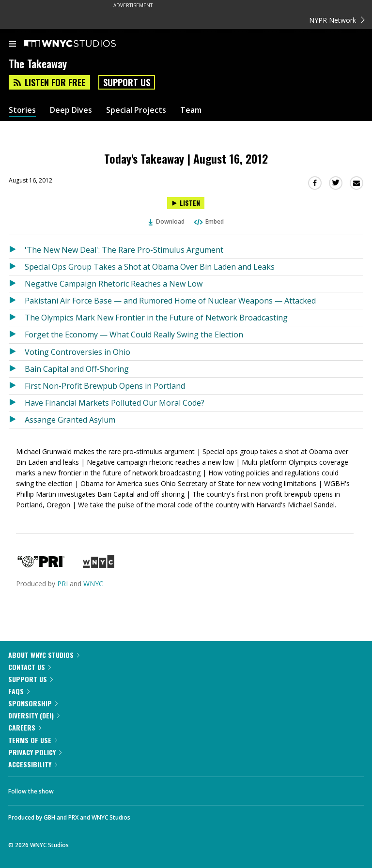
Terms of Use (33, 740)
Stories (22, 110)
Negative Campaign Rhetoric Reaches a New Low (114, 284)
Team (191, 110)
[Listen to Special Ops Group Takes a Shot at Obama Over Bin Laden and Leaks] (17, 267)
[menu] (13, 45)
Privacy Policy (35, 752)
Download (167, 221)
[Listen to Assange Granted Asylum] (17, 420)
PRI (62, 584)
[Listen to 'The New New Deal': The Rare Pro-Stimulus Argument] (17, 250)
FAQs (19, 691)
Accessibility (33, 764)
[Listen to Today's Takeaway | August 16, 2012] (186, 203)
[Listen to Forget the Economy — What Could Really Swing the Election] (17, 335)
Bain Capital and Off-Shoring (77, 369)
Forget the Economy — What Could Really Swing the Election (134, 335)
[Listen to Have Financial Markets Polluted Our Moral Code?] (17, 403)
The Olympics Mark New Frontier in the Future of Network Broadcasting (156, 318)
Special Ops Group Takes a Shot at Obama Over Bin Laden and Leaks (150, 267)
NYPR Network (337, 20)
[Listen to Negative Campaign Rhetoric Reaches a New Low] (17, 284)
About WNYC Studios (44, 655)
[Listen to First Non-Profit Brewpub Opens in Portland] (17, 386)
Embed (208, 221)
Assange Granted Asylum (70, 420)
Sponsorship (33, 703)
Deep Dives (71, 110)
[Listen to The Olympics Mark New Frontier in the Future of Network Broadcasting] (17, 318)
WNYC (93, 584)
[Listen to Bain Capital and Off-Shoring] (17, 369)
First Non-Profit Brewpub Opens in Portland (105, 386)
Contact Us (30, 667)
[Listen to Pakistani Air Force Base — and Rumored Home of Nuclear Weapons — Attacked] (17, 301)
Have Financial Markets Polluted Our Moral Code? (115, 403)
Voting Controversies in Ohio (77, 352)
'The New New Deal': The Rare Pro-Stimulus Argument (124, 250)
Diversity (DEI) (34, 715)
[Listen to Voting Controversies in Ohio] (17, 352)
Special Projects (136, 110)
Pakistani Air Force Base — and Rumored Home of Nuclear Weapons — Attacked (170, 301)
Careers (25, 727)
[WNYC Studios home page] (82, 44)
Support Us (127, 82)
